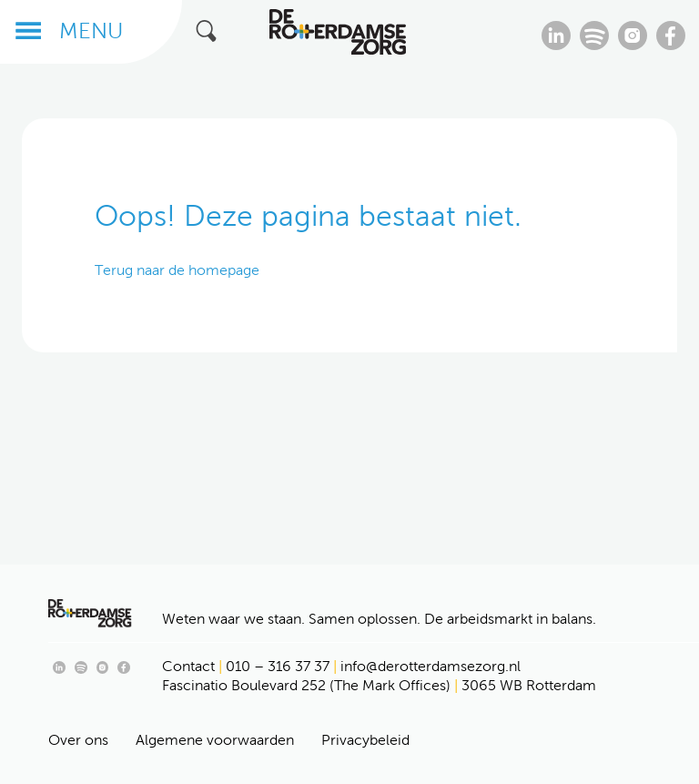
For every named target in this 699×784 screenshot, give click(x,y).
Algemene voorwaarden (215, 740)
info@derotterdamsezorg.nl (431, 666)
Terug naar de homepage (177, 270)
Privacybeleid (365, 740)
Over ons (78, 740)
